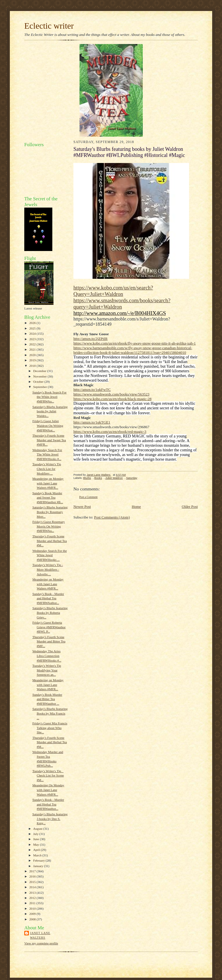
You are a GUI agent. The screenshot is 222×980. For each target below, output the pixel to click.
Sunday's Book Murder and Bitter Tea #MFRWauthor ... (47, 699)
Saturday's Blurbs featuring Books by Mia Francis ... (50, 713)
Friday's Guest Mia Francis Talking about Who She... (50, 728)
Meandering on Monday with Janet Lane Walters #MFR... (48, 483)
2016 (33, 876)
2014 (33, 887)
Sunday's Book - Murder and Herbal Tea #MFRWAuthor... (48, 598)
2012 (33, 898)
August (38, 829)
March (38, 855)
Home (136, 507)
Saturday (132, 478)
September (41, 387)
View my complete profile (41, 943)
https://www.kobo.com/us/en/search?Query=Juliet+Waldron (113, 291)
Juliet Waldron (114, 478)
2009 (33, 914)
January (39, 866)
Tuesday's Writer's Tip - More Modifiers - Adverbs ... (48, 569)
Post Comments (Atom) (112, 517)
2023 (33, 339)
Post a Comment (88, 497)
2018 (33, 366)
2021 (33, 349)
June (37, 839)
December (40, 371)
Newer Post (82, 507)
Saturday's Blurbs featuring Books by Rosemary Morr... (50, 512)
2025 (33, 328)
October (39, 382)
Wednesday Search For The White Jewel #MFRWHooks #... (47, 454)
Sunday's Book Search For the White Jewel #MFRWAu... (49, 397)
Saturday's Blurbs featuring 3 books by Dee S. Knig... (50, 819)
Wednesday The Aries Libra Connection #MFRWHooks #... (47, 656)
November (40, 376)
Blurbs (87, 478)
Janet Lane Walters (40, 935)
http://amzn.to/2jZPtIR (90, 339)
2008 (33, 919)
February (39, 860)
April (37, 850)
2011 (33, 903)
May (37, 845)
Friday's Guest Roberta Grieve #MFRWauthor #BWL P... (49, 627)
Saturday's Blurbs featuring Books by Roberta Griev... (50, 612)
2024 (33, 334)
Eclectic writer (49, 26)
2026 (33, 323)
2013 (33, 893)
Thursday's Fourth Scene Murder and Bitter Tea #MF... (49, 641)
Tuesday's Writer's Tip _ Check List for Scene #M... (48, 775)
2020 (33, 355)
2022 (33, 344)
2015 (33, 882)
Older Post (190, 507)
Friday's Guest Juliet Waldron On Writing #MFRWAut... (48, 425)
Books (98, 478)
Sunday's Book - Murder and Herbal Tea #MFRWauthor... (48, 804)
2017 (33, 871)
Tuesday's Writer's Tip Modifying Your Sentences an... (47, 670)
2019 (33, 360)
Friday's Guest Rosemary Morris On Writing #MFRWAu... (49, 526)
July (36, 834)
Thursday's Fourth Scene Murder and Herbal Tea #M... (50, 541)
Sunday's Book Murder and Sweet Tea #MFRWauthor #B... (48, 498)
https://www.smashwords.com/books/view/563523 (111, 394)
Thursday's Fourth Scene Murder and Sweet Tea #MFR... (49, 440)
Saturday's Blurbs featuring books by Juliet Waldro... (50, 411)
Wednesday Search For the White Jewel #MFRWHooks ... (50, 555)
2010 (33, 908)
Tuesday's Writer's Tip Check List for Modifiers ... (47, 469)
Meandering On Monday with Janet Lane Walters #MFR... (48, 790)
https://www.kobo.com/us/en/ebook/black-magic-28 (112, 399)
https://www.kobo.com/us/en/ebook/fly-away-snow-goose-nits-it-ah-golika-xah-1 (135, 343)
